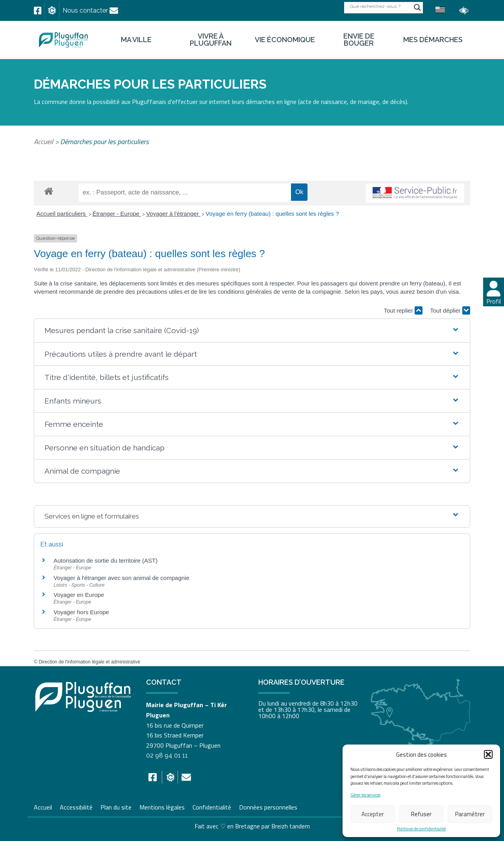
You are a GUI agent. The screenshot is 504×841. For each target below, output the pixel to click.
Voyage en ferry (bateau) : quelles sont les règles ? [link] (272, 214)
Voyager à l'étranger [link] (173, 214)
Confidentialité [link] (212, 806)
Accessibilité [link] (76, 806)
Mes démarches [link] (433, 40)
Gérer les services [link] (365, 795)
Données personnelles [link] (268, 807)
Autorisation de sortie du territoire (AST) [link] (106, 560)
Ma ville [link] (136, 40)
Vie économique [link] (285, 40)
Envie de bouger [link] (359, 40)
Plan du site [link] (116, 806)
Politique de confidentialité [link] (421, 829)
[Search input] (380, 6)
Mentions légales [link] (162, 806)
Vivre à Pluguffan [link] (211, 40)
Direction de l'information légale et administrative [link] (89, 662)
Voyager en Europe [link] (79, 595)
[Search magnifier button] (417, 7)
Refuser (421, 814)
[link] (38, 11)
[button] (488, 754)
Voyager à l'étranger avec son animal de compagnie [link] (121, 578)
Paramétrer (470, 814)
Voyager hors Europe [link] (81, 612)
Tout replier (403, 310)
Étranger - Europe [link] (117, 214)
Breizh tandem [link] (291, 826)
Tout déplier (450, 310)
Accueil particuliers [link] (62, 214)
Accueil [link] (44, 142)
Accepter (373, 814)
